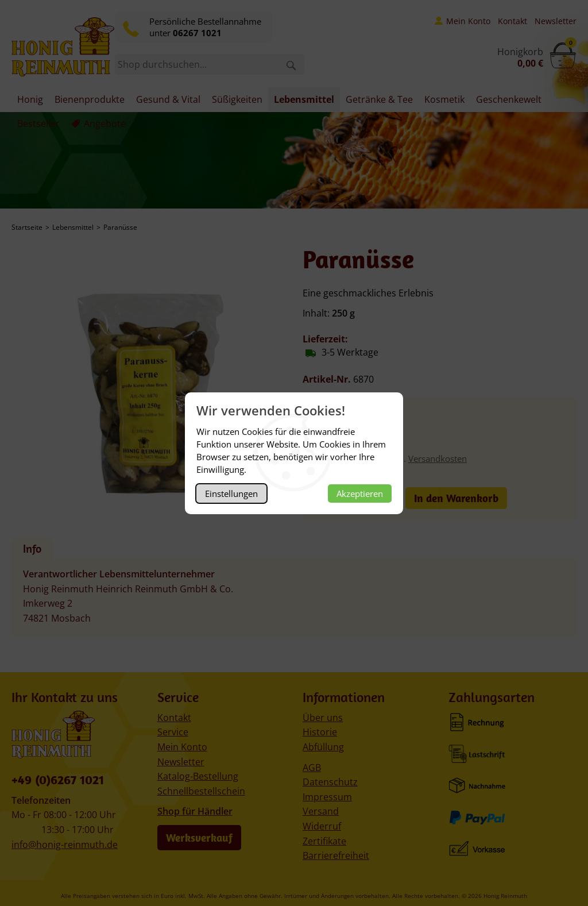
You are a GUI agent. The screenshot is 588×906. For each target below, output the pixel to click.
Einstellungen (231, 494)
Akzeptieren (360, 494)
